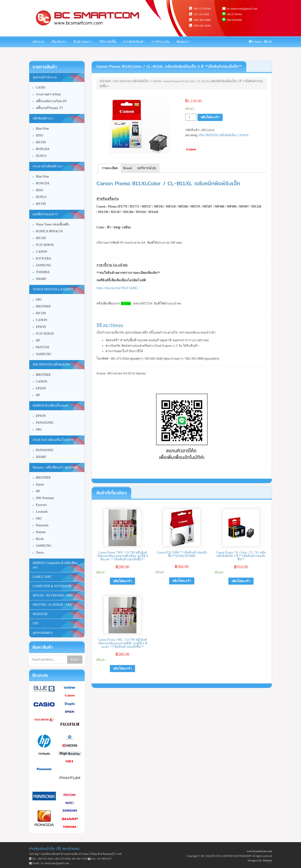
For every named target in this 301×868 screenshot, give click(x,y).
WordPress (271, 863)
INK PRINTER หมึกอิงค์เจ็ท (131, 81)
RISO (39, 135)
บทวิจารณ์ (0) (147, 168)
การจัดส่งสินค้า (134, 42)
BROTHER (43, 306)
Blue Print (42, 177)
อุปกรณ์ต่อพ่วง (43, 633)
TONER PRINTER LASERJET (53, 289)
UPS (36, 623)
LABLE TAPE (42, 577)
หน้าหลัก (105, 81)
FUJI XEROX (45, 245)
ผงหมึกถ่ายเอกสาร (45, 214)
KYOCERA (44, 258)
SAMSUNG (44, 265)
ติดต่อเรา (183, 42)
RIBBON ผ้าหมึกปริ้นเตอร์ (50, 406)
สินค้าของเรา (83, 42)
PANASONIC (45, 423)
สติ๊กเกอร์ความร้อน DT (51, 101)
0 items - (260, 42)
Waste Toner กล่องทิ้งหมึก (53, 224)
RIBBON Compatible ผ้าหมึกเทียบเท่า (55, 565)
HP (38, 340)
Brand (128, 168)
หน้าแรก (38, 42)
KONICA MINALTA (49, 231)
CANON (156, 81)
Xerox (40, 553)
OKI (39, 300)
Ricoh (40, 539)
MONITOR (40, 614)
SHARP (41, 279)
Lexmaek (42, 512)
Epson (40, 484)
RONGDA (43, 149)
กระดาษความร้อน (48, 94)
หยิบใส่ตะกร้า (210, 117)
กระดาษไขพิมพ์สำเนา (48, 166)
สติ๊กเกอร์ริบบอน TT (49, 108)
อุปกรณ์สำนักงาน (45, 77)
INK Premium (45, 498)
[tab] (110, 168)
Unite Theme (269, 863)
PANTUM (42, 347)
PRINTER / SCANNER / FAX (52, 605)
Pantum (41, 532)
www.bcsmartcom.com (259, 851)
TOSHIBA (43, 272)
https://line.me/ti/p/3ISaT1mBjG (117, 288)
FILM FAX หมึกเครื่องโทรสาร (53, 440)
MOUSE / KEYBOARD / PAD (53, 595)
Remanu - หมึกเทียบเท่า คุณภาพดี (55, 467)
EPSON (41, 327)
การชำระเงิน (160, 42)
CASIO (41, 88)
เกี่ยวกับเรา (59, 42)
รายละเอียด (110, 168)
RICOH (41, 142)
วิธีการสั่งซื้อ (108, 42)
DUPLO (41, 156)
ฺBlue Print (42, 129)
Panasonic (42, 525)
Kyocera (41, 505)
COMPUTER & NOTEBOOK (52, 586)
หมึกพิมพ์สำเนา (43, 118)
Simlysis (267, 861)
